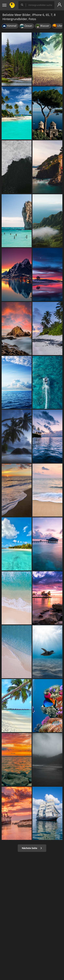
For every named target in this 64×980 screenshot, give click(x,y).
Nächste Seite (32, 848)
